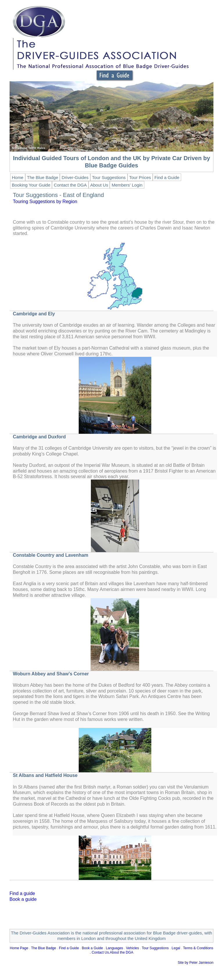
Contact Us (100, 952)
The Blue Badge (44, 948)
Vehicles (133, 948)
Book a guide (23, 899)
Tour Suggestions (155, 948)
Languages (114, 948)
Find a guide (22, 893)
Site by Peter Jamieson (196, 963)
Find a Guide (69, 948)
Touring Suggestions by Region (45, 201)
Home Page (19, 948)
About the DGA (122, 952)
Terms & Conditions (198, 948)
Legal (176, 948)
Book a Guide (92, 948)
